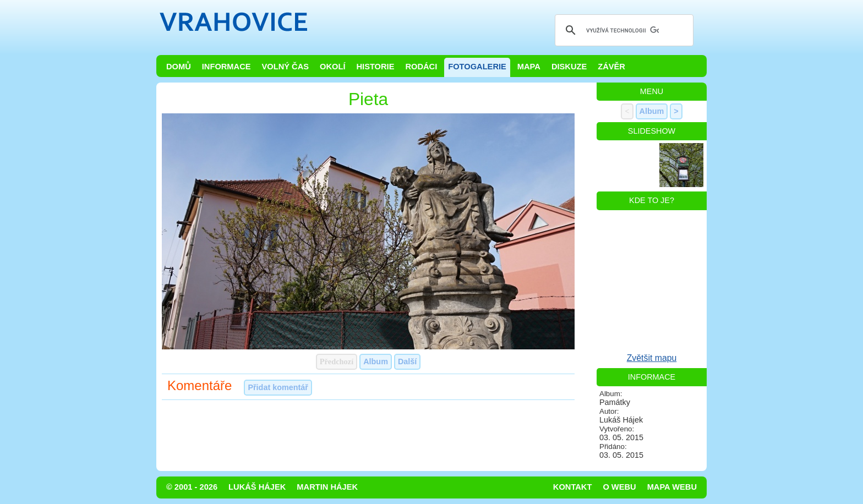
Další (407, 361)
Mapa (529, 67)
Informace (226, 67)
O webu (619, 487)
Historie (375, 67)
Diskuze (569, 67)
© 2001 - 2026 (192, 487)
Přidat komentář (278, 387)
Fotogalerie (477, 67)
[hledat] (622, 30)
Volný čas (286, 67)
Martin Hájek (327, 487)
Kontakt (573, 487)
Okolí (332, 67)
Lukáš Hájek (257, 487)
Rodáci (421, 67)
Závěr (611, 67)
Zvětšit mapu (652, 358)
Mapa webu (672, 487)
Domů (179, 67)
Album (376, 361)
